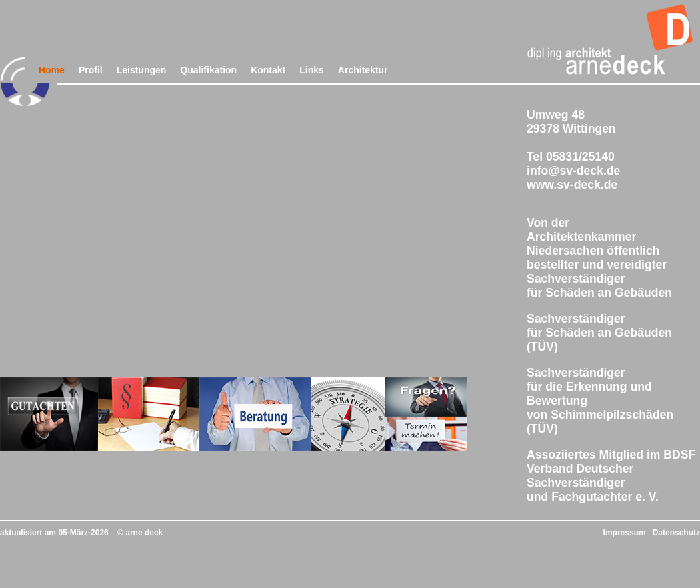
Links (312, 70)
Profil (91, 70)
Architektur (363, 70)
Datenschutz (676, 533)
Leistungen (142, 70)
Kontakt (268, 70)
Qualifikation (208, 70)
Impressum (625, 533)
